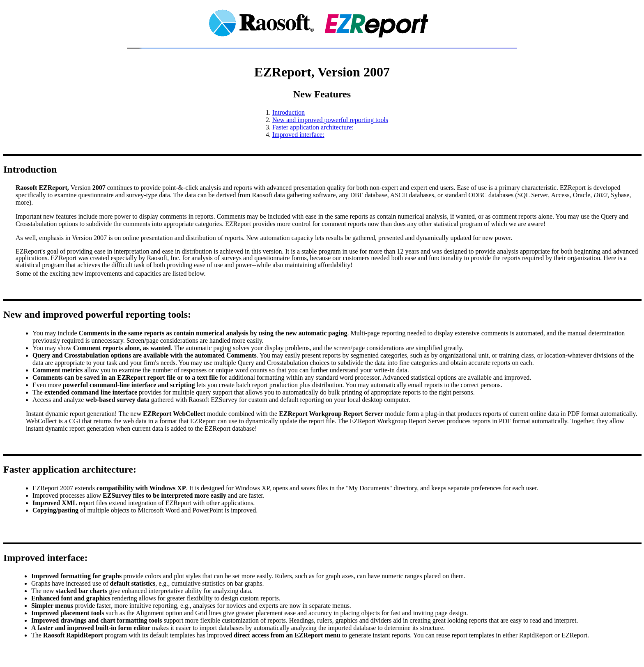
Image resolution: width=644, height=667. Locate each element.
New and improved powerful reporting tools (330, 120)
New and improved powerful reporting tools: (97, 314)
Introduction (289, 112)
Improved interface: (298, 135)
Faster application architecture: (313, 127)
